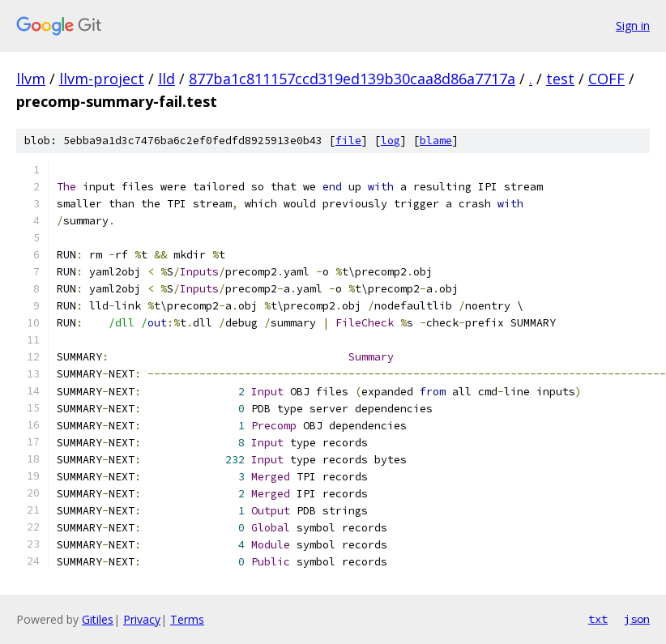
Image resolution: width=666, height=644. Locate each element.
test (560, 79)
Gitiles (98, 619)
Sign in (633, 26)
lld (166, 79)
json (637, 619)
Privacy (142, 619)
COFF (606, 79)
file (348, 141)
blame (436, 141)
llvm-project (102, 79)
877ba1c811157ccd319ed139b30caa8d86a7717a (352, 79)
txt (598, 619)
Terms (187, 619)
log (391, 141)
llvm (31, 79)
